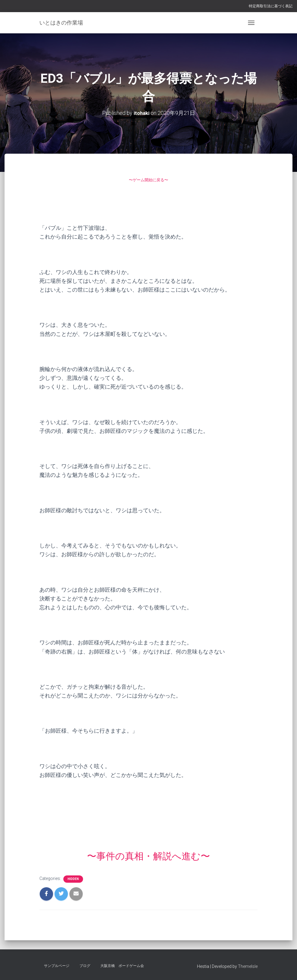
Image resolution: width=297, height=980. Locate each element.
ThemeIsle (248, 966)
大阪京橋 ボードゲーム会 (122, 966)
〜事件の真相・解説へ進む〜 (148, 856)
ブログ (85, 966)
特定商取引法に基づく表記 (271, 6)
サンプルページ (57, 966)
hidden (73, 879)
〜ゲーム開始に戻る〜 (148, 179)
